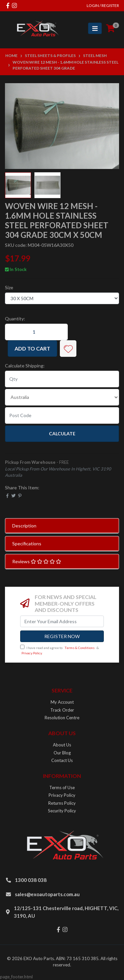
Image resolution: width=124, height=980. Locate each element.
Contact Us (62, 760)
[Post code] (62, 415)
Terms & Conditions (80, 648)
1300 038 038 (31, 880)
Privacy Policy (32, 653)
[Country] (62, 397)
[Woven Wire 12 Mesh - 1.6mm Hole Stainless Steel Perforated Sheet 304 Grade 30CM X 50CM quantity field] (36, 332)
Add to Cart (32, 348)
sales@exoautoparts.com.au (47, 894)
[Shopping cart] (110, 28)
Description (24, 526)
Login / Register (103, 5)
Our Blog (62, 753)
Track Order (62, 710)
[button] (68, 349)
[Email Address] (62, 621)
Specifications (27, 544)
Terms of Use (62, 788)
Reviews (37, 561)
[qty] (62, 379)
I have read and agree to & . (60, 650)
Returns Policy (62, 803)
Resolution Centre (62, 718)
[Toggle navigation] (95, 28)
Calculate (62, 434)
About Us (62, 745)
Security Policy (62, 811)
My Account (62, 702)
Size (9, 287)
